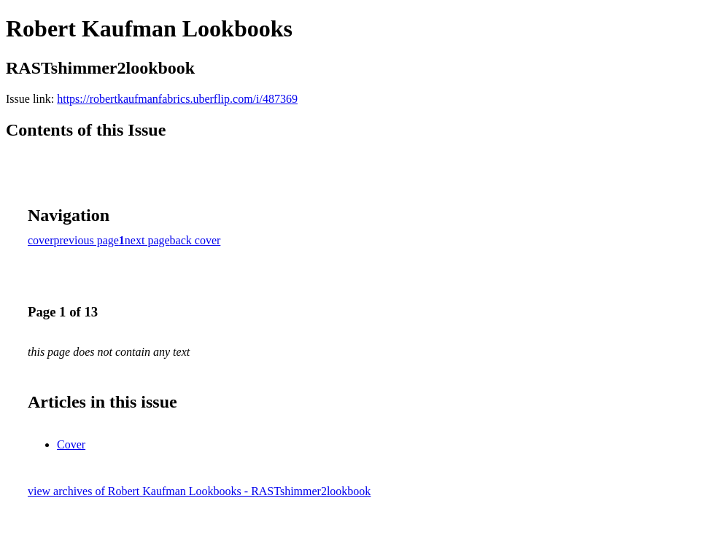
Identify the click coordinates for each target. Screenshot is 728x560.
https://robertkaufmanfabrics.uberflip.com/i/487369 (177, 99)
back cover (195, 240)
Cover (71, 444)
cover (41, 240)
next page (147, 240)
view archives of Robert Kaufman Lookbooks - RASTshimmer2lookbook (199, 491)
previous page (86, 240)
